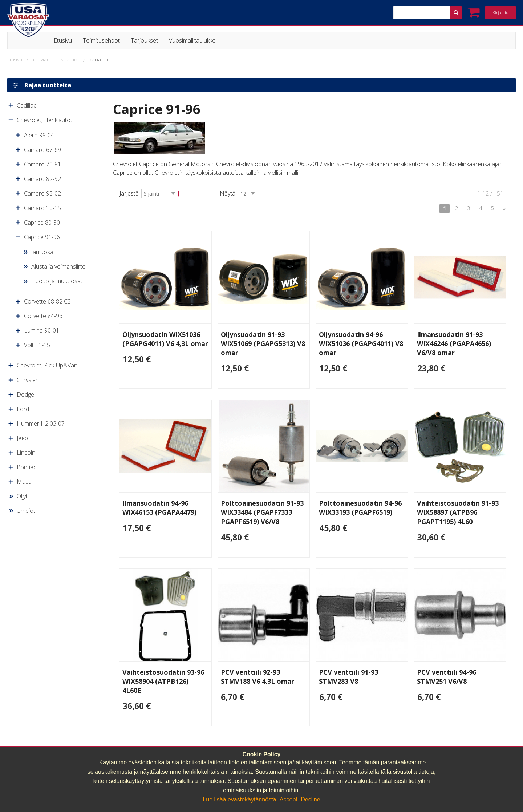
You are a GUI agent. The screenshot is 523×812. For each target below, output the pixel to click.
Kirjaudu (500, 13)
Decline (310, 799)
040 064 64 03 (158, 744)
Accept (289, 799)
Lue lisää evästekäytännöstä (240, 799)
